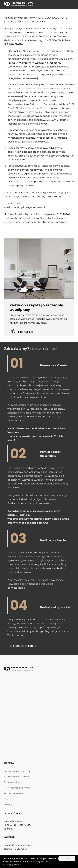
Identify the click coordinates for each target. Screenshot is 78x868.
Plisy (6, 799)
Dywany (8, 804)
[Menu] (70, 4)
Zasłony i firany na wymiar (17, 771)
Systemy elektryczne (15, 782)
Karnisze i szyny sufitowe (17, 777)
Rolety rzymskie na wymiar (18, 788)
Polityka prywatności (12, 865)
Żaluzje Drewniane (13, 793)
